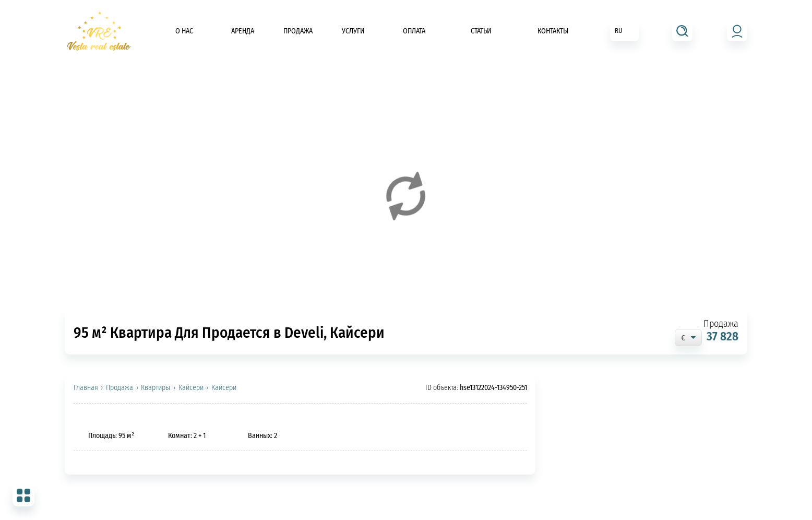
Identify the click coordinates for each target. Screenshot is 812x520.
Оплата (414, 31)
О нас (184, 31)
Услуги (353, 31)
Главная (86, 388)
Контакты (553, 31)
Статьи (481, 31)
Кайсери (191, 388)
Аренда (243, 31)
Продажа (298, 31)
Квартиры (156, 388)
